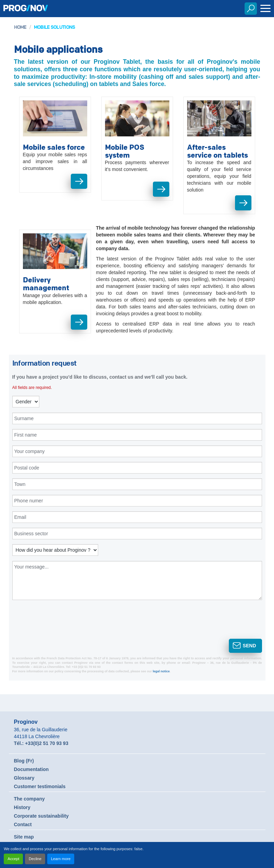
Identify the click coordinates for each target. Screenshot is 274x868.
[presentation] (59, 624)
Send (250, 646)
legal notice (161, 671)
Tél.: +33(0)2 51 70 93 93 (41, 743)
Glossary (24, 778)
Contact (23, 824)
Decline (35, 859)
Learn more (61, 859)
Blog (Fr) (24, 761)
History (22, 807)
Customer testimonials (40, 786)
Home (20, 27)
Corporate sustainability (41, 816)
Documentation (31, 769)
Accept (13, 859)
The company (29, 799)
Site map (24, 837)
